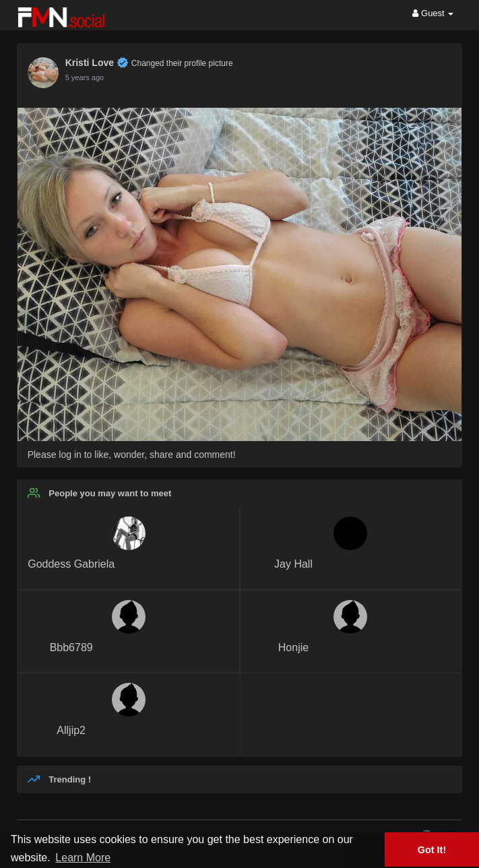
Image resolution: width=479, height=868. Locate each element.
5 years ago (85, 77)
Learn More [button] (83, 858)
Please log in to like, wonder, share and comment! (132, 455)
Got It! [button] (432, 850)
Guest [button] (433, 13)
